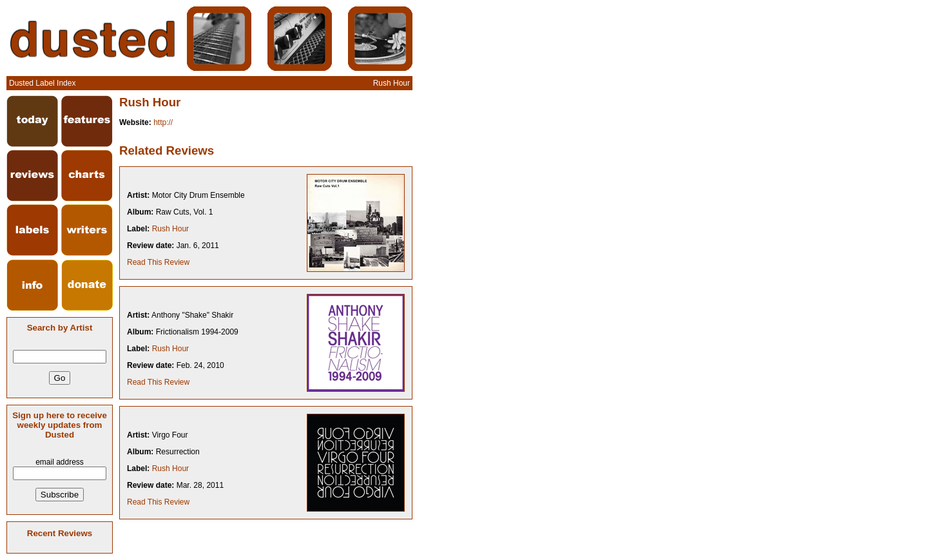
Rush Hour (170, 229)
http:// (163, 122)
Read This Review (158, 262)
